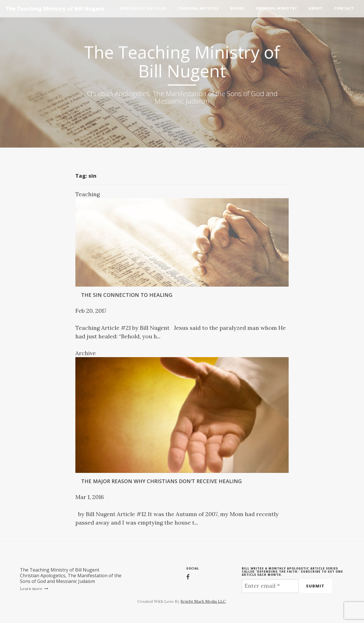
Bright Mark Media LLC (203, 601)
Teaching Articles (198, 8)
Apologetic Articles (143, 8)
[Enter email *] (270, 586)
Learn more (34, 589)
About (316, 8)
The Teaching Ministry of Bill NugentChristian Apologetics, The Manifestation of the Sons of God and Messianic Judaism (71, 576)
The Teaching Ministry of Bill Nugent (55, 9)
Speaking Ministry (276, 8)
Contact (344, 8)
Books (237, 8)
